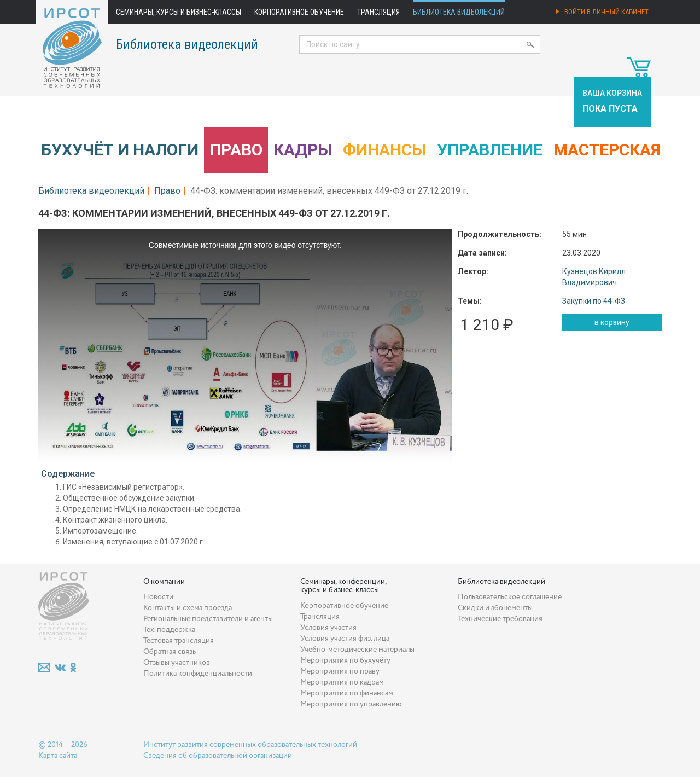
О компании (164, 582)
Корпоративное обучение (299, 12)
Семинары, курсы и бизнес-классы (179, 12)
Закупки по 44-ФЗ (594, 301)
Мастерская (607, 150)
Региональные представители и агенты (208, 619)
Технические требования (500, 619)
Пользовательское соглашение (510, 597)
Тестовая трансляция (179, 641)
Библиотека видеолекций (459, 12)
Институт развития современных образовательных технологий (250, 745)
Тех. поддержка (169, 630)
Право (236, 150)
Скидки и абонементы (495, 608)
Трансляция (378, 12)
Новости (158, 597)
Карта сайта (58, 756)
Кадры (303, 150)
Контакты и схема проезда (188, 608)
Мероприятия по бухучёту (345, 660)
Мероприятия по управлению (351, 704)
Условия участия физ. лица (345, 639)
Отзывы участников (177, 663)
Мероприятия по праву (340, 671)
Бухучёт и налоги (120, 150)
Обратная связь (170, 652)
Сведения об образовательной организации (218, 756)
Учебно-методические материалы (357, 650)
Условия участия (328, 628)
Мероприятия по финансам (347, 693)
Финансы (384, 150)
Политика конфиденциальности (198, 674)
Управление (490, 150)
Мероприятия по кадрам (342, 682)
